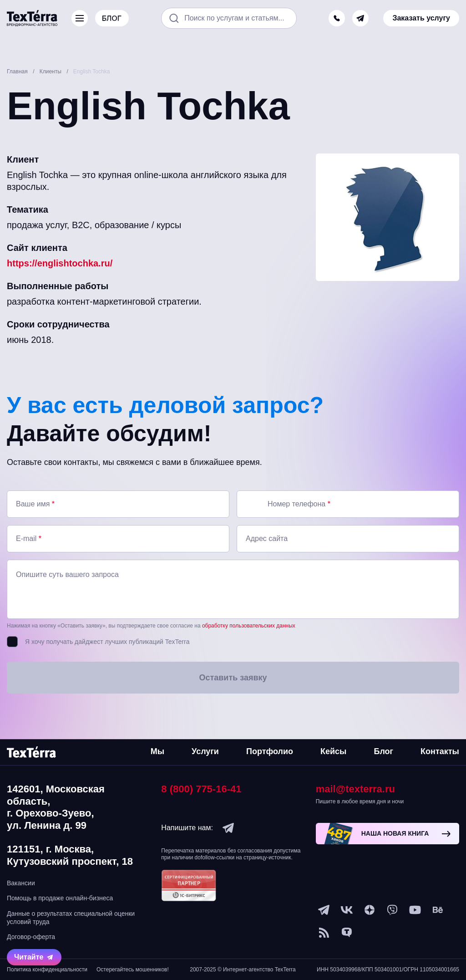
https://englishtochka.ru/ (60, 263)
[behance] (438, 910)
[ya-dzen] (370, 910)
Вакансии (21, 883)
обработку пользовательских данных (249, 626)
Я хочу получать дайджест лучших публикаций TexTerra (107, 642)
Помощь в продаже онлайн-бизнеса (60, 898)
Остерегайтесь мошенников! (133, 970)
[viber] (392, 910)
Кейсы (333, 751)
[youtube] (415, 910)
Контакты (440, 751)
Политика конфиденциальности (47, 970)
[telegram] (360, 18)
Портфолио (270, 751)
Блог (383, 751)
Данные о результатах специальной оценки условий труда (71, 918)
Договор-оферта (31, 937)
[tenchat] (347, 933)
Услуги (205, 751)
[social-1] (324, 933)
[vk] (347, 910)
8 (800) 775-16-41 (201, 789)
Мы (157, 751)
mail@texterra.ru (355, 789)
